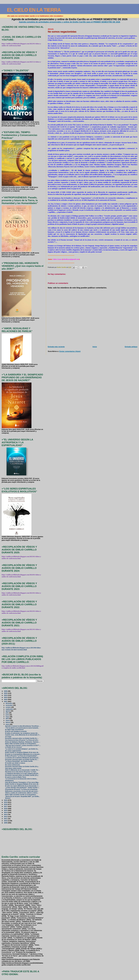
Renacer (8, 798)
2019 (6, 802)
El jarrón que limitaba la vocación (16, 731)
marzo (8, 720)
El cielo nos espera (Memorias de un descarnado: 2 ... (22, 786)
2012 (6, 817)
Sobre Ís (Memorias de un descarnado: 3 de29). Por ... (22, 770)
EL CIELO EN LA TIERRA (34, 10)
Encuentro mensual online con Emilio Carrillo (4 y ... (22, 738)
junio (7, 715)
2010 (6, 821)
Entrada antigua (131, 347)
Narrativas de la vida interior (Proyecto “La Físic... (21, 772)
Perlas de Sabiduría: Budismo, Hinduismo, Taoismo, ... (23, 742)
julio (7, 713)
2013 (6, 814)
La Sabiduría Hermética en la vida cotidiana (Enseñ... (22, 774)
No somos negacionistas (13, 751)
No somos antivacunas (13, 765)
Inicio (95, 347)
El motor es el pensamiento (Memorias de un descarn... (23, 754)
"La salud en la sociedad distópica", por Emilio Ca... (22, 749)
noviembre (9, 705)
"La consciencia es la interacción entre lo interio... (21, 779)
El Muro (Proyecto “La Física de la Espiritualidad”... (22, 756)
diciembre (9, 703)
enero (8, 724)
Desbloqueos (9, 781)
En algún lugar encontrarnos (14, 730)
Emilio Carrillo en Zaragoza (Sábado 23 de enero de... (22, 752)
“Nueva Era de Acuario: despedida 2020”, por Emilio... (23, 796)
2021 (6, 701)
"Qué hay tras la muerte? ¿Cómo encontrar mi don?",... (23, 745)
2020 (6, 800)
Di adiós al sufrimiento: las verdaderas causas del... (22, 733)
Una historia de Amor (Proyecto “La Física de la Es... (22, 740)
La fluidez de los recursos (14, 747)
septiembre (10, 709)
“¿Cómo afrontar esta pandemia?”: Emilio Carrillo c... (22, 788)
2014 (6, 812)
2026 (6, 691)
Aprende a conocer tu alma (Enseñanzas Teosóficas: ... (23, 726)
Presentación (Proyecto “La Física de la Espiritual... (22, 789)
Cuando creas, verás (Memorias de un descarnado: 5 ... (23, 735)
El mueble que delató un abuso (15, 763)
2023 (6, 697)
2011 (6, 819)
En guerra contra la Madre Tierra (16, 777)
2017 (6, 806)
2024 (6, 695)
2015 (6, 810)
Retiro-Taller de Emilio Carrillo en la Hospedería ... (21, 744)
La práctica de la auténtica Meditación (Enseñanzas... (22, 758)
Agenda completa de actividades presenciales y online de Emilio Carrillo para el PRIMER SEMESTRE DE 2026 (70, 22)
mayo (8, 717)
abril (7, 719)
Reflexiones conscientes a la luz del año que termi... (22, 791)
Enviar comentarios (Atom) (70, 351)
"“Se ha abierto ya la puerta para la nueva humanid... (22, 728)
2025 (6, 693)
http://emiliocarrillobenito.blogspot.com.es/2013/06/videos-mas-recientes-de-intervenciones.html (21, 649)
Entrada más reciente (56, 347)
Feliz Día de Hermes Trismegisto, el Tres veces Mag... (22, 782)
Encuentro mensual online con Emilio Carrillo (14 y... (22, 767)
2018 (6, 804)
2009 (6, 823)
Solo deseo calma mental (13, 768)
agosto (8, 711)
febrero (8, 722)
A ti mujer (8, 737)
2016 (6, 808)
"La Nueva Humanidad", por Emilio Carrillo (19, 761)
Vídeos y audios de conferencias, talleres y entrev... (22, 793)
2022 (6, 699)
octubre (8, 707)
